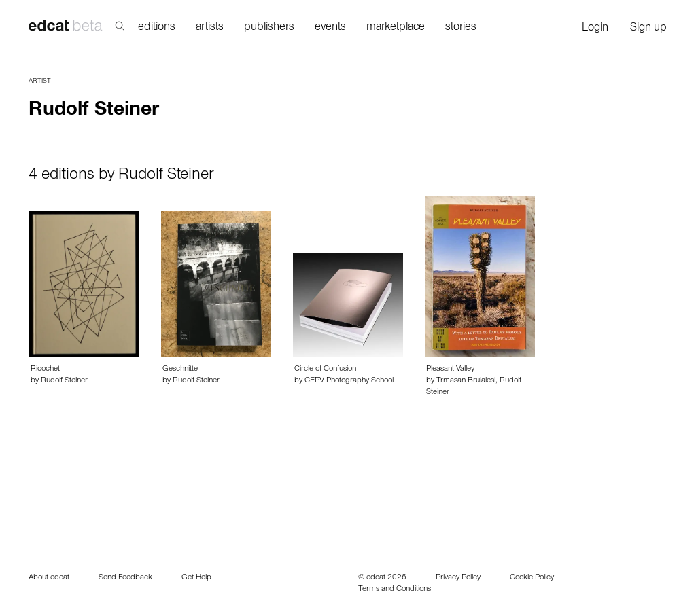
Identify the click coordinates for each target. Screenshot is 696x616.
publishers (269, 28)
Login (595, 29)
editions (157, 28)
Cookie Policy (532, 578)
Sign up (648, 29)
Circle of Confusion (325, 369)
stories (461, 28)
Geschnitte (180, 369)
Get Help (196, 578)
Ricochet (45, 369)
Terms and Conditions (395, 590)
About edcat (49, 578)
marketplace (396, 28)
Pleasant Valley (450, 369)
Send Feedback (125, 578)
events (330, 28)
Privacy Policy (458, 578)
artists (210, 28)
